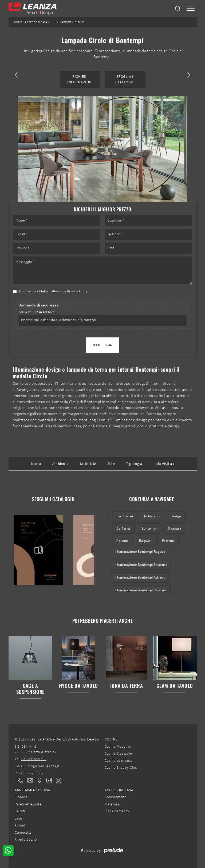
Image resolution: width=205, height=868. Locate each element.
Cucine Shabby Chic (121, 767)
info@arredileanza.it (43, 766)
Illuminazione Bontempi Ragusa (140, 552)
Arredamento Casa (32, 790)
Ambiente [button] (61, 464)
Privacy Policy (78, 291)
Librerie (21, 797)
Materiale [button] (88, 464)
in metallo (152, 516)
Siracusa (175, 528)
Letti (18, 818)
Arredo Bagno (26, 839)
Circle (79, 22)
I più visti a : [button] (164, 464)
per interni (125, 516)
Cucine (111, 739)
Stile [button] (111, 464)
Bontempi (149, 528)
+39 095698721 (34, 759)
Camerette (23, 832)
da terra (123, 528)
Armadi (20, 825)
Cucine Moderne (118, 746)
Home (18, 22)
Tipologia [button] (134, 464)
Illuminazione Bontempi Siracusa (141, 565)
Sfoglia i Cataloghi (125, 79)
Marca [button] (36, 464)
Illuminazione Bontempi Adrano (140, 577)
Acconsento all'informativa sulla (53, 291)
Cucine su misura (118, 760)
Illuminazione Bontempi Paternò (141, 590)
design (176, 516)
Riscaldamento (117, 811)
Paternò (168, 541)
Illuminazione (61, 22)
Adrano (122, 541)
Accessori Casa (36, 22)
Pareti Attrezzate (28, 804)
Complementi (116, 797)
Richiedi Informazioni (80, 79)
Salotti (20, 811)
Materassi (113, 804)
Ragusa (145, 541)
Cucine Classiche (118, 753)
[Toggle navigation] (191, 9)
